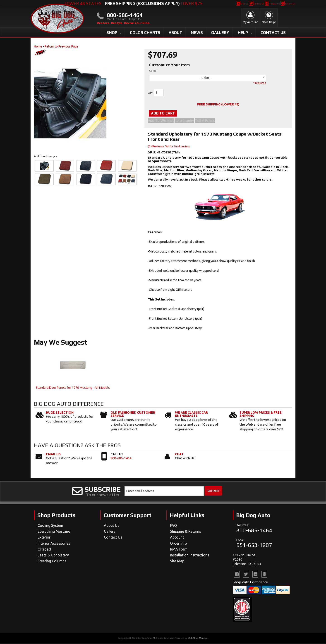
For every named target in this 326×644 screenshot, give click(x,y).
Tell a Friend (210, 122)
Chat (179, 455)
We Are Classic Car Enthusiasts (191, 415)
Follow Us (256, 4)
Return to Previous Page (61, 46)
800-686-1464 (121, 459)
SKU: (152, 153)
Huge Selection (60, 413)
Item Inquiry (187, 122)
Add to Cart (171, 114)
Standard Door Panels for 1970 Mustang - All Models (73, 389)
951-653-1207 (254, 546)
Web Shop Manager (198, 639)
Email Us (53, 455)
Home (38, 46)
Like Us (242, 4)
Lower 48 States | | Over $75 (133, 3)
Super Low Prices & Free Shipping (261, 415)
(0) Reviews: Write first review (169, 147)
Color (153, 71)
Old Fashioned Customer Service (133, 415)
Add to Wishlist (161, 122)
